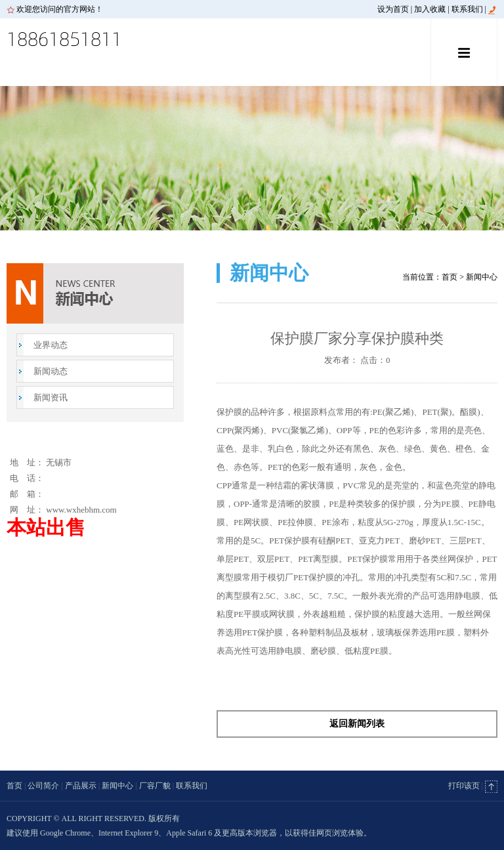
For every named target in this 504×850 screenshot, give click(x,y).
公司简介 (43, 786)
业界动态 (51, 345)
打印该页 (464, 786)
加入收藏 (430, 9)
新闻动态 (51, 371)
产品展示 (81, 786)
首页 (450, 277)
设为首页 (393, 9)
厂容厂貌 (155, 786)
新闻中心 (117, 786)
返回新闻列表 (357, 724)
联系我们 (467, 9)
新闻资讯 (51, 397)
